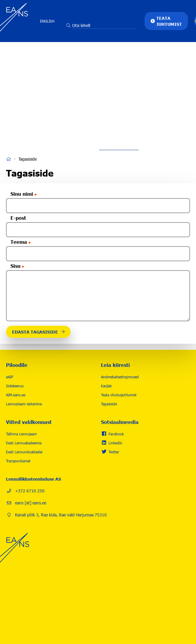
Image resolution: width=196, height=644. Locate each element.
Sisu (15, 266)
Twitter (114, 452)
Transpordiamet (18, 461)
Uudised (119, 113)
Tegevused (119, 59)
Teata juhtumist (169, 21)
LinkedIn (115, 443)
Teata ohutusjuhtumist (119, 395)
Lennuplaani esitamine (24, 404)
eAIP (10, 377)
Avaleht (8, 159)
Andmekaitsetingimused (120, 377)
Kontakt (119, 131)
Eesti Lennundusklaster (24, 452)
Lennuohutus (119, 77)
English (47, 21)
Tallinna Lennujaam (21, 434)
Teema (19, 242)
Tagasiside (109, 404)
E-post (18, 218)
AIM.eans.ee (16, 395)
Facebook (116, 434)
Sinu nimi (22, 194)
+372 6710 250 (30, 491)
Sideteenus (15, 386)
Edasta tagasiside (35, 332)
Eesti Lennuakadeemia (24, 443)
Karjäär (119, 95)
